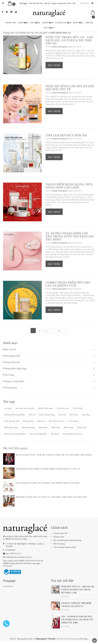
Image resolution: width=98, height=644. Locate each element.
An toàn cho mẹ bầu (25, 408)
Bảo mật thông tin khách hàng (67, 540)
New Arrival (10, 349)
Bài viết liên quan (15, 448)
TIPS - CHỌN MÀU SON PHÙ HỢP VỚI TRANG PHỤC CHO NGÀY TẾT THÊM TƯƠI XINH (77, 619)
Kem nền (74, 415)
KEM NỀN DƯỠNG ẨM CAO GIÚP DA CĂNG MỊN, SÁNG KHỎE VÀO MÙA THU (51, 497)
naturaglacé (74, 421)
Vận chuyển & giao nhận (65, 547)
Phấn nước (69, 427)
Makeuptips (28, 421)
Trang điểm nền (12, 362)
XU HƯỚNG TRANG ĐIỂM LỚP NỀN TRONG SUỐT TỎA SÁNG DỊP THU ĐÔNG (70, 236)
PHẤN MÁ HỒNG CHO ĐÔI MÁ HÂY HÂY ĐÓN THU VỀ (70, 88)
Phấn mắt (43, 427)
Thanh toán (59, 537)
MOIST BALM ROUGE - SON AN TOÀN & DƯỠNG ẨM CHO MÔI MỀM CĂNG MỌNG (54, 455)
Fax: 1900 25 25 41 (13, 553)
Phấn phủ (82, 427)
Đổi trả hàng (59, 544)
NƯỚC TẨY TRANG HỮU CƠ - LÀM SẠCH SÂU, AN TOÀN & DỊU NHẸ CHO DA (69, 40)
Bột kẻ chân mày (45, 408)
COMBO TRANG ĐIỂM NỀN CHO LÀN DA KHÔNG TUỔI (68, 284)
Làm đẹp (86, 415)
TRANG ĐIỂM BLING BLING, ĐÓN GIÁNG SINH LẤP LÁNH (69, 186)
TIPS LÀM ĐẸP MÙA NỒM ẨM (66, 135)
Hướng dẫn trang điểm (15, 415)
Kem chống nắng (47, 415)
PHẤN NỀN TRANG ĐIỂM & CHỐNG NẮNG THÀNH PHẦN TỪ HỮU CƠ (48, 469)
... (53, 331)
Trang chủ (11, 23)
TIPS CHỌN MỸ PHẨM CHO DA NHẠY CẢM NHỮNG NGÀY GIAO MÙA (48, 483)
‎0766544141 (10, 550)
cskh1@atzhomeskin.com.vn (19, 557)
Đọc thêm (54, 65)
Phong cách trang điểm (15, 434)
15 (59, 331)
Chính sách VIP (60, 533)
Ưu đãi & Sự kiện (63, 23)
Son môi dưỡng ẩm (38, 434)
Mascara (41, 421)
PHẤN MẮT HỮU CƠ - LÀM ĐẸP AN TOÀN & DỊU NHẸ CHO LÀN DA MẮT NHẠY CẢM (78, 590)
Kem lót (62, 415)
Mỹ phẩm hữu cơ (57, 421)
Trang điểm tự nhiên (72, 434)
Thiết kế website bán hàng (68, 639)
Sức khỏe (55, 434)
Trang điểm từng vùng (15, 368)
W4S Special (11, 388)
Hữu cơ (32, 415)
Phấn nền (56, 427)
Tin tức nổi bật (62, 580)
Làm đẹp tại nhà (12, 421)
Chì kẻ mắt (78, 408)
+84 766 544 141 (36, 3)
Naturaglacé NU (12, 356)
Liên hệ (89, 23)
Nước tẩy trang (11, 427)
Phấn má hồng (28, 427)
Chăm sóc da (63, 408)
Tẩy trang (9, 375)
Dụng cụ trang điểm (14, 381)
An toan (8, 408)
